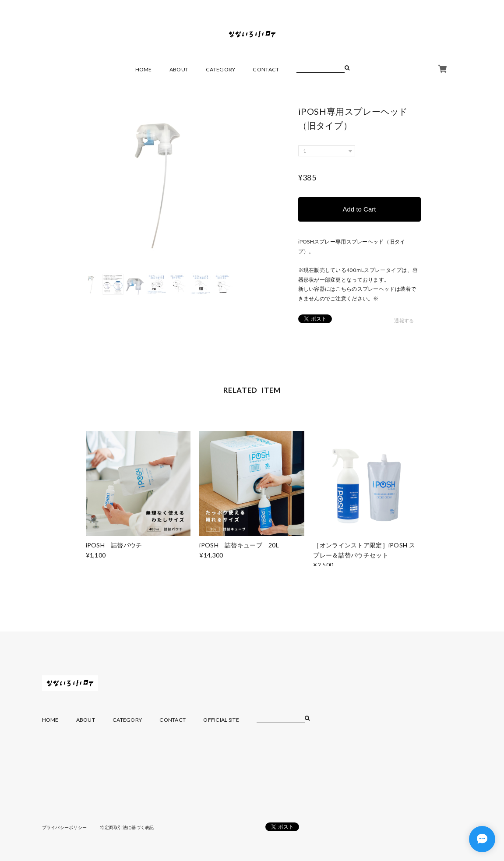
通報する (404, 320)
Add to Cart (359, 209)
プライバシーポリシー (65, 827)
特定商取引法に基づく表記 (127, 827)
